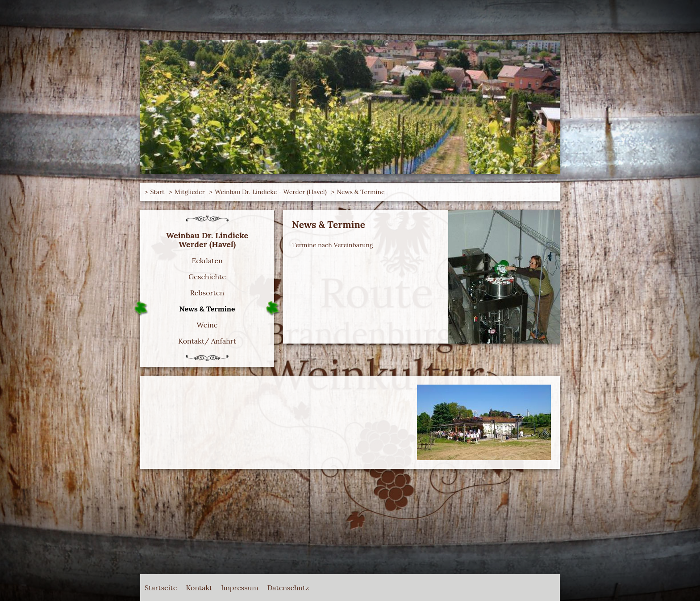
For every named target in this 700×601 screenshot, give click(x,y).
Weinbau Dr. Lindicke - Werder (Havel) (271, 192)
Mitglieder (190, 192)
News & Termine (360, 192)
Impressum (240, 588)
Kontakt (199, 588)
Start (157, 192)
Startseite (161, 588)
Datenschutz (288, 588)
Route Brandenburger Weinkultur (180, 45)
